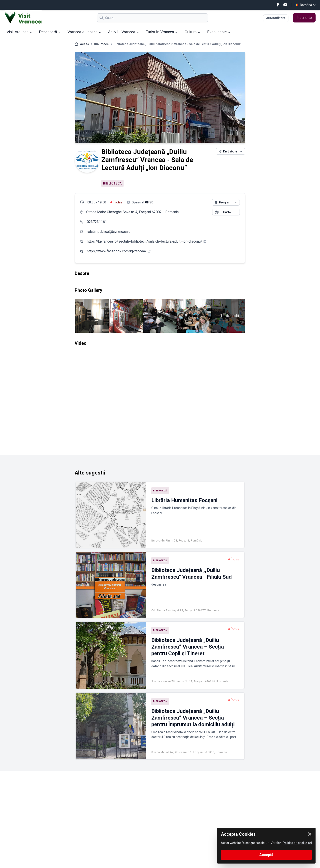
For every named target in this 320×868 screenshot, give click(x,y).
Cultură (192, 32)
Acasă (85, 44)
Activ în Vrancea (124, 32)
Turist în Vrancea (162, 32)
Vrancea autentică (84, 32)
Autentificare (276, 18)
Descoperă (50, 32)
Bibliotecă (101, 44)
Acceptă (266, 855)
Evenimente (219, 32)
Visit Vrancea (19, 32)
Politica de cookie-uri (297, 843)
